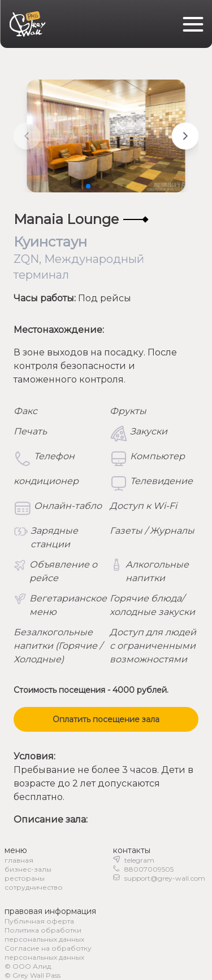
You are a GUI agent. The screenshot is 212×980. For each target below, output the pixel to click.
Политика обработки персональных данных (44, 935)
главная (19, 860)
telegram (139, 860)
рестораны (25, 878)
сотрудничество (34, 887)
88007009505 (149, 869)
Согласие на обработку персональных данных (48, 953)
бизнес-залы (28, 869)
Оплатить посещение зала (106, 719)
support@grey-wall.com (165, 878)
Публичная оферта (39, 921)
